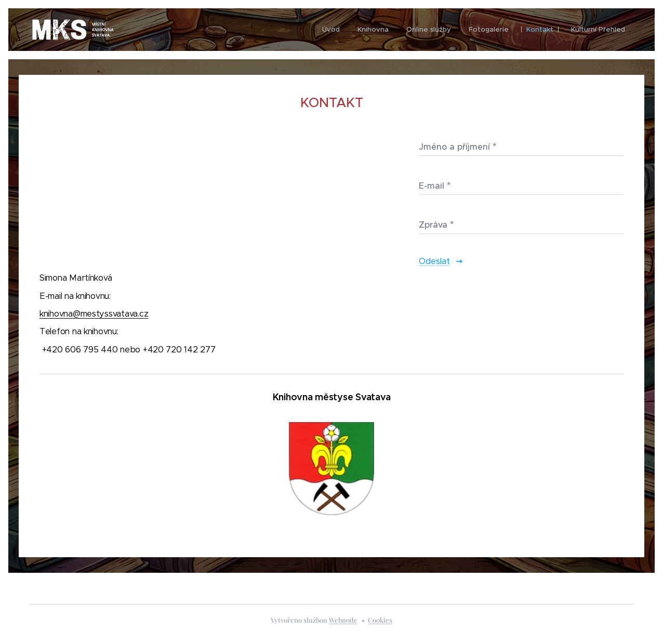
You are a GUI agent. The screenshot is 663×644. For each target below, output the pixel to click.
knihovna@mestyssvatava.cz (94, 313)
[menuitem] (331, 30)
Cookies (380, 620)
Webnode (343, 620)
